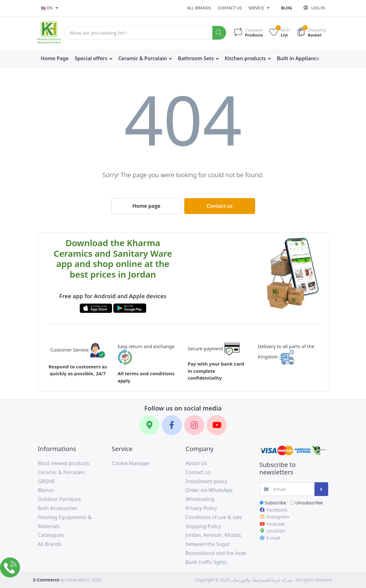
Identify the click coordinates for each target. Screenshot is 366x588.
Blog (287, 8)
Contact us (230, 8)
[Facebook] (172, 425)
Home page (146, 206)
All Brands (199, 8)
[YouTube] (217, 425)
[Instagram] (194, 425)
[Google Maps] (149, 425)
